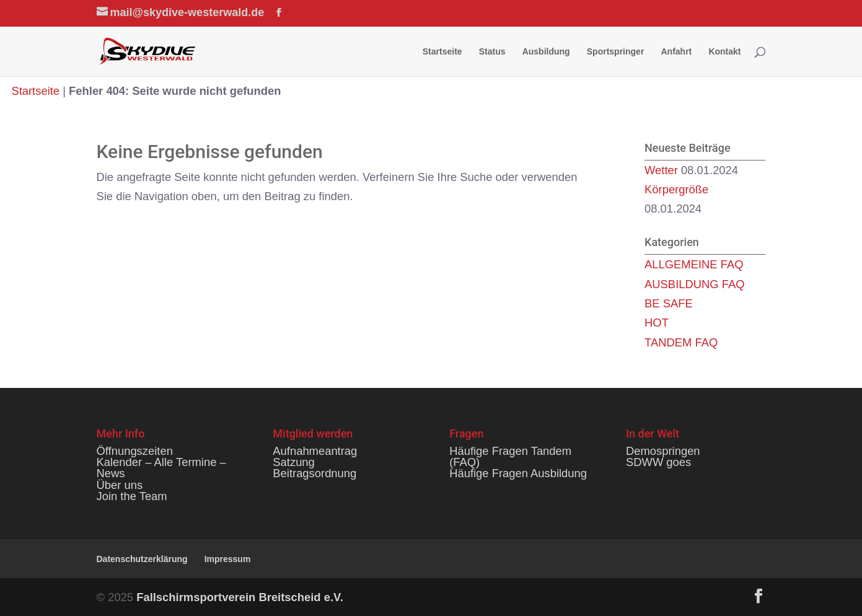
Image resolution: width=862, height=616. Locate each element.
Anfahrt (676, 52)
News (111, 473)
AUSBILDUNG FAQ (694, 284)
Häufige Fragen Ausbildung (518, 473)
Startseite (442, 52)
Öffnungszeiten (135, 451)
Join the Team (132, 496)
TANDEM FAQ (681, 342)
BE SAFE (669, 303)
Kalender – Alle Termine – (161, 462)
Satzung (293, 462)
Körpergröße (676, 189)
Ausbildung (546, 52)
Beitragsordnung (314, 473)
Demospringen (663, 451)
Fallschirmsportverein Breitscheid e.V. (240, 597)
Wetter (661, 170)
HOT (657, 323)
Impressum (228, 559)
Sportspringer (616, 52)
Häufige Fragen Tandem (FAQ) (510, 456)
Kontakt (724, 52)
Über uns (120, 485)
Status (492, 52)
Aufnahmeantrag (315, 451)
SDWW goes (658, 462)
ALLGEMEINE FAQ (694, 264)
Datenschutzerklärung (142, 559)
